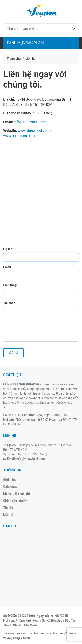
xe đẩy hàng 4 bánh (17, 638)
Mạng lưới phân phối (17, 494)
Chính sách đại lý (15, 501)
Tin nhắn (9, 303)
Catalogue (10, 487)
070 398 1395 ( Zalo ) (32, 454)
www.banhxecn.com (19, 136)
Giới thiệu (10, 480)
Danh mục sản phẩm (25, 43)
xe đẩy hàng (37, 633)
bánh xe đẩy (11, 403)
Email (7, 267)
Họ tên (8, 249)
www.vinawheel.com (34, 131)
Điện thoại (10, 285)
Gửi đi (14, 353)
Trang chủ (14, 59)
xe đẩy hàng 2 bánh (61, 633)
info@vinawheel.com (30, 122)
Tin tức (8, 508)
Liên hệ (8, 515)
